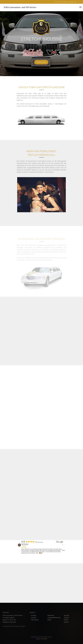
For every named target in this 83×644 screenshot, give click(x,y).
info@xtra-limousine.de (9, 622)
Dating (49, 620)
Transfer (66, 618)
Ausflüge (33, 615)
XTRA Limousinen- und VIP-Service (20, 7)
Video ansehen (41, 62)
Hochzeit (33, 618)
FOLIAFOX (45, 639)
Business (67, 615)
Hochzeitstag (35, 620)
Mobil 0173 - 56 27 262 (9, 620)
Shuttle (66, 620)
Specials (66, 622)
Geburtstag (51, 615)
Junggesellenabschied (54, 618)
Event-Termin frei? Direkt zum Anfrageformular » (66, 2)
